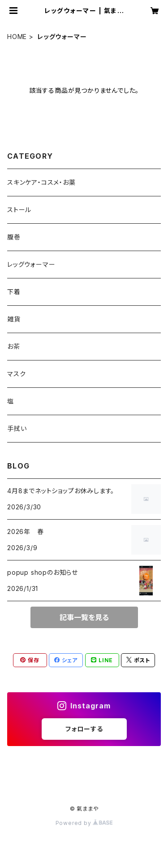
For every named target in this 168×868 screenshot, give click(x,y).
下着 (14, 292)
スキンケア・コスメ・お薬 (41, 182)
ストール (19, 210)
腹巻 (14, 237)
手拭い (17, 428)
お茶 (14, 346)
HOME (17, 37)
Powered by (84, 823)
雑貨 (14, 319)
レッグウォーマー (31, 264)
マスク (16, 374)
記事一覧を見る (84, 617)
